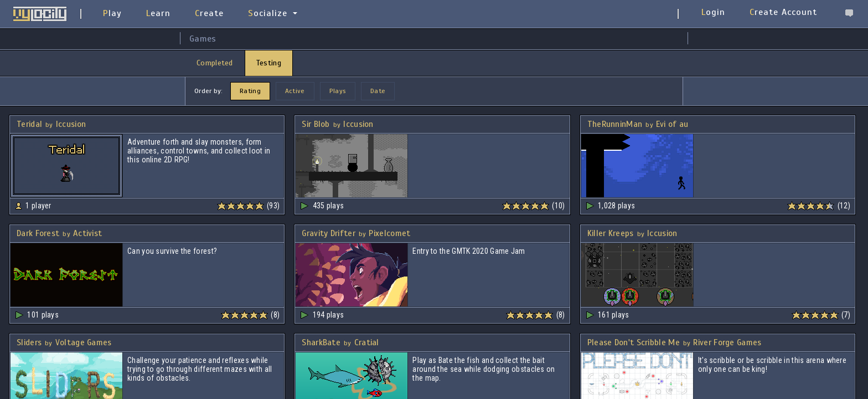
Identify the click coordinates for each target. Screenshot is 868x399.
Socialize (268, 13)
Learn (158, 13)
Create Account (783, 12)
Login (713, 12)
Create (209, 13)
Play (112, 13)
